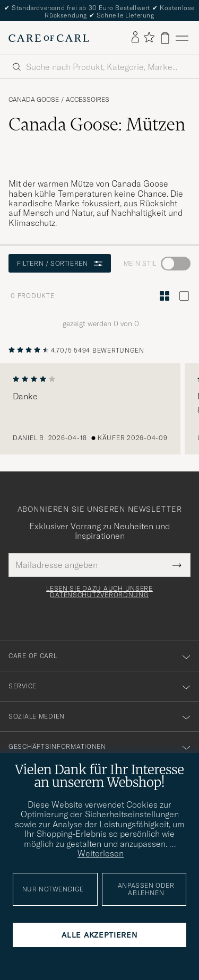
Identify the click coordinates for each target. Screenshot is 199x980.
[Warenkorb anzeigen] (165, 38)
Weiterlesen (101, 853)
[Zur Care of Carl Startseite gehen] (49, 38)
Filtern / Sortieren (60, 263)
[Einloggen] (135, 38)
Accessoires (88, 100)
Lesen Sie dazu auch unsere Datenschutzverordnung (99, 592)
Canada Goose (34, 100)
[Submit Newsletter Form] (177, 565)
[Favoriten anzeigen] (149, 38)
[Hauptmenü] (182, 38)
